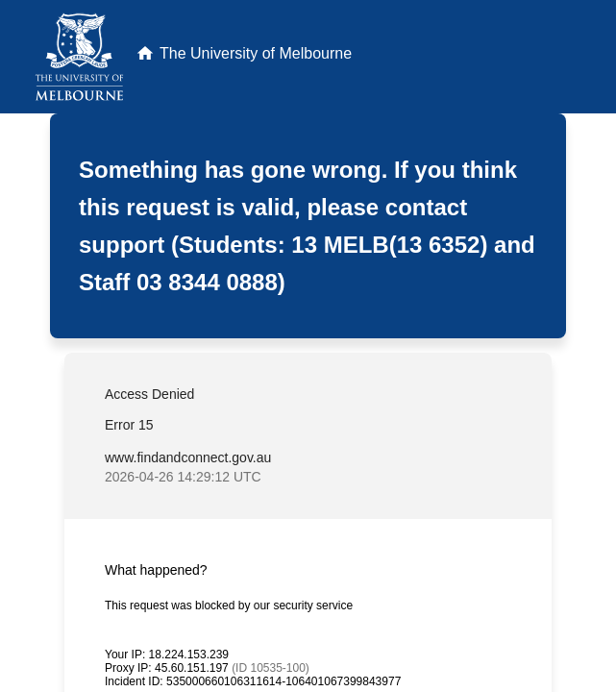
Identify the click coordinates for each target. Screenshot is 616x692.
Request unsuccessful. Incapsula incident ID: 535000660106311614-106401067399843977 (308, 346)
